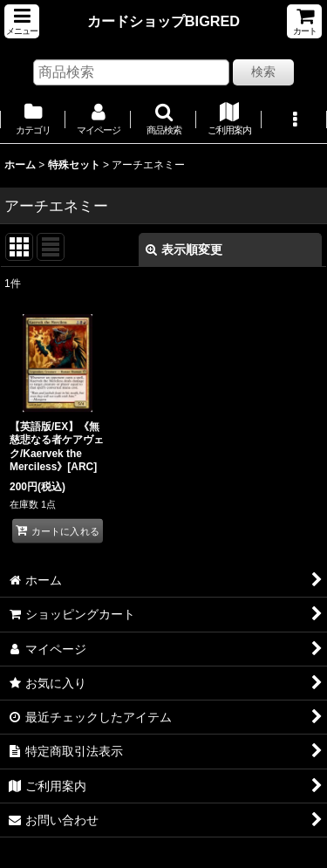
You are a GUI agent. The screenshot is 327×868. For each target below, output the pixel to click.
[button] (22, 21)
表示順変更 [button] (184, 249)
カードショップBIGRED (163, 21)
